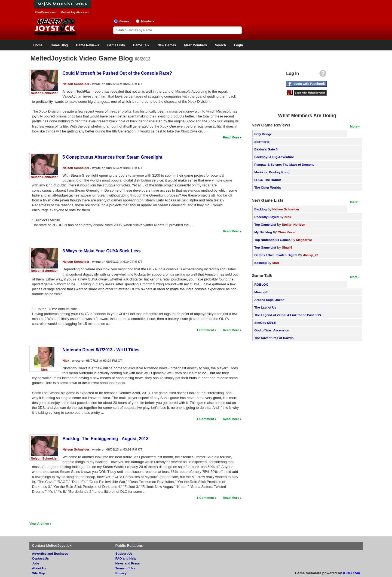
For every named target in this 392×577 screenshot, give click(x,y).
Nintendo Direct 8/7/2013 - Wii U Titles (101, 350)
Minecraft (261, 292)
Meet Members (195, 45)
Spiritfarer (262, 142)
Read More (231, 137)
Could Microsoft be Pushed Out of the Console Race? (117, 73)
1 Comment (205, 330)
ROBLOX (261, 284)
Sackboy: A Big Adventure (274, 157)
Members (148, 21)
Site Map (39, 573)
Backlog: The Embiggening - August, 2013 (106, 439)
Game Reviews (88, 45)
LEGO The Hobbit (267, 180)
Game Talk (141, 45)
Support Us (124, 553)
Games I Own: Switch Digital (276, 255)
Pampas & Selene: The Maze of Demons (284, 164)
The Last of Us (265, 307)
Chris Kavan (287, 232)
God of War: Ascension (272, 330)
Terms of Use (125, 568)
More (354, 126)
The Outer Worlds (268, 187)
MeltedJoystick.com (75, 12)
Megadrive (304, 240)
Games (124, 21)
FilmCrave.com (46, 12)
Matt (276, 263)
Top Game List (265, 224)
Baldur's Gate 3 (266, 149)
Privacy (121, 573)
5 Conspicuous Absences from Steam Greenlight (113, 157)
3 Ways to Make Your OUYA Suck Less (102, 251)
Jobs (36, 563)
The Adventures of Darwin (274, 338)
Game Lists (116, 45)
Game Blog (59, 45)
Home (38, 45)
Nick (44, 369)
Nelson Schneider (44, 93)
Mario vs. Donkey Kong (272, 172)
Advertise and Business (50, 553)
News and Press (128, 563)
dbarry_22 (311, 255)
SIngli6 (287, 247)
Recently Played (267, 217)
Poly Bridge (263, 134)
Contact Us (41, 558)
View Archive (39, 523)
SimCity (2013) (265, 323)
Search (220, 45)
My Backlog (263, 232)
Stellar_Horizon (293, 224)
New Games (167, 45)
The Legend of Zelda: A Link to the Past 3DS (288, 315)
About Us (39, 568)
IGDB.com (352, 573)
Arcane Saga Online (269, 300)
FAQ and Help (126, 558)
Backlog (260, 209)
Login (239, 45)
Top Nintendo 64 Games (272, 240)
